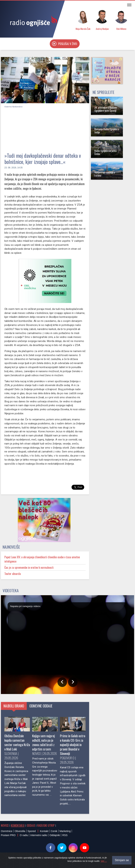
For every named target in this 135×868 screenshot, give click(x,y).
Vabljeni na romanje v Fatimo (105, 174)
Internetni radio (39, 835)
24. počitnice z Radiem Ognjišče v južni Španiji (106, 109)
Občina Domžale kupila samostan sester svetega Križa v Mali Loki (17, 742)
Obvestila (20, 831)
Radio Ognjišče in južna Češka (105, 152)
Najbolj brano (14, 706)
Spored (32, 831)
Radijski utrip (46, 825)
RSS (65, 835)
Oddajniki (55, 835)
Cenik (54, 831)
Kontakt (44, 831)
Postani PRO (8, 835)
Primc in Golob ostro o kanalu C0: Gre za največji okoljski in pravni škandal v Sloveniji (73, 745)
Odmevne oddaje (41, 706)
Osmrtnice (7, 831)
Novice (5, 825)
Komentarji (18, 825)
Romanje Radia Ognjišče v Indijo (107, 131)
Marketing (65, 831)
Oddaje (31, 825)
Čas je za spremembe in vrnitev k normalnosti (29, 567)
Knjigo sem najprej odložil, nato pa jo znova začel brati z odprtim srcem (44, 742)
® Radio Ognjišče (34, 859)
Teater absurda (13, 574)
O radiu (24, 835)
